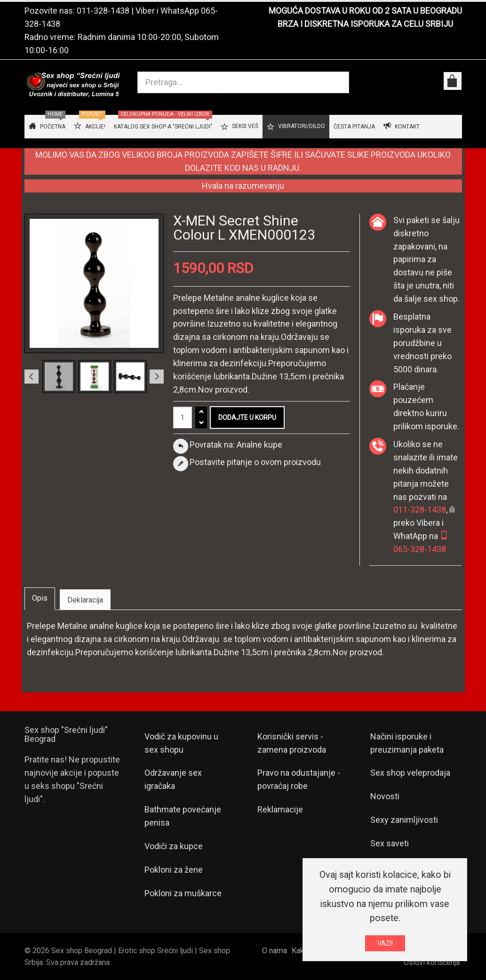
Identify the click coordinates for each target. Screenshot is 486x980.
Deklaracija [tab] (85, 600)
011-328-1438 (103, 11)
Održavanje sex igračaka (173, 779)
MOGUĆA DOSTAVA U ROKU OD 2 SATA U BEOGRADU (365, 11)
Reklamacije (280, 809)
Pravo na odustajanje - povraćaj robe (299, 779)
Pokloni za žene (174, 870)
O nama (275, 951)
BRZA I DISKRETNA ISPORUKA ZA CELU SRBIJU (365, 24)
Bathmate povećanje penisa (183, 816)
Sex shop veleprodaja (410, 773)
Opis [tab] (40, 598)
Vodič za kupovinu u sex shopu (181, 743)
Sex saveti (390, 843)
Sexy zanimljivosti (404, 820)
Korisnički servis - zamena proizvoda (292, 743)
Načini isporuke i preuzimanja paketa (407, 743)
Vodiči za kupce (174, 846)
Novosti (385, 796)
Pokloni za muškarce (183, 893)
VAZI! (385, 943)
